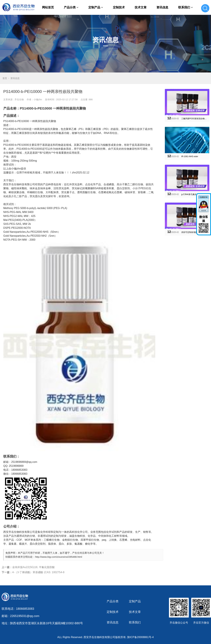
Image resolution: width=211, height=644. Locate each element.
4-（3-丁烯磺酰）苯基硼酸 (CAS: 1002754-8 (38, 572)
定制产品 (96, 7)
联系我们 (186, 7)
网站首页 (48, 7)
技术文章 (141, 7)
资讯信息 (162, 7)
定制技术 (119, 7)
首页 (5, 78)
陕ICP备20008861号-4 (140, 637)
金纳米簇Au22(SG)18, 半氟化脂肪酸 (33, 567)
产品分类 (71, 7)
